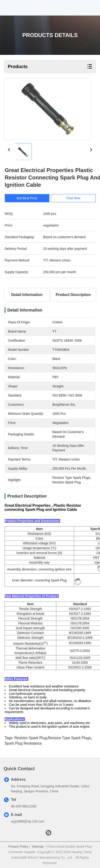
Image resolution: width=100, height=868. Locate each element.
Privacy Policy (18, 847)
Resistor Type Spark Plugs (69, 738)
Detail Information (27, 295)
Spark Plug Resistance (23, 743)
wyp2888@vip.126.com (28, 821)
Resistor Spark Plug (31, 738)
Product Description (73, 295)
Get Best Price (30, 198)
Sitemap (38, 847)
